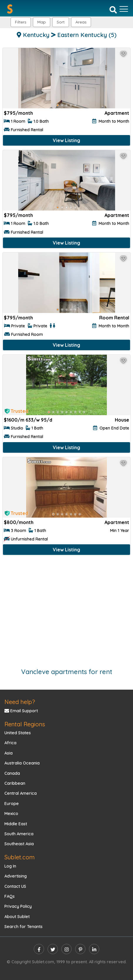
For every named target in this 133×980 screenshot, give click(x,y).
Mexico (11, 814)
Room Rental (114, 318)
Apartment (117, 113)
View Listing (66, 140)
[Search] (113, 9)
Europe (12, 804)
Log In (10, 866)
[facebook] (39, 949)
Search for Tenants (23, 927)
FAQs (10, 896)
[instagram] (66, 949)
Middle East (16, 824)
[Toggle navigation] (124, 9)
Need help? (20, 702)
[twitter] (53, 949)
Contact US (15, 886)
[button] (81, 22)
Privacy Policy (18, 906)
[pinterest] (80, 949)
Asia (9, 753)
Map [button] (42, 22)
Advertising (16, 876)
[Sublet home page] (10, 9)
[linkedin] (94, 949)
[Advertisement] (66, 609)
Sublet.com (20, 857)
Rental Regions (25, 724)
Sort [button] (61, 22)
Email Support (21, 711)
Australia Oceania (22, 763)
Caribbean (15, 783)
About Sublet (17, 917)
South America (19, 834)
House (122, 420)
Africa (10, 743)
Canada (12, 773)
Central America (21, 793)
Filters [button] (21, 22)
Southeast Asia (19, 844)
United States (18, 733)
